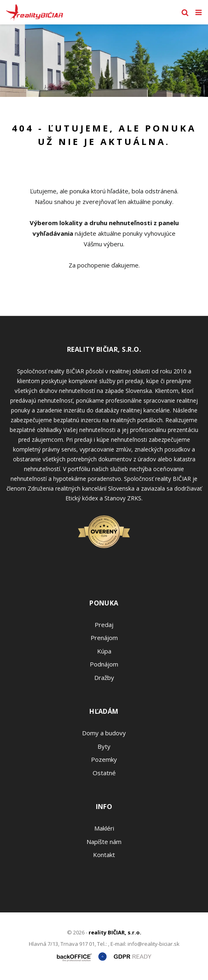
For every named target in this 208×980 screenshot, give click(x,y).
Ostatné (104, 773)
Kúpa (104, 651)
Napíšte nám (104, 842)
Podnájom (104, 664)
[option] (104, 61)
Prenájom (104, 638)
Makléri (104, 828)
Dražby (104, 677)
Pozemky (104, 759)
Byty (104, 746)
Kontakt (104, 855)
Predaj (104, 625)
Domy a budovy (104, 733)
